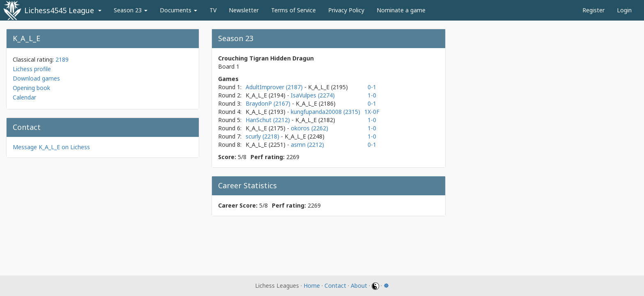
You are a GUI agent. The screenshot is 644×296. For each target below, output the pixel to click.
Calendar (24, 97)
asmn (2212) (307, 145)
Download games (36, 78)
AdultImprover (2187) (275, 87)
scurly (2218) (263, 136)
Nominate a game (401, 10)
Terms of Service (293, 10)
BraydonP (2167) (269, 103)
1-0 (372, 95)
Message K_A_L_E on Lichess (51, 147)
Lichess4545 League (59, 10)
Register (593, 10)
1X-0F (372, 112)
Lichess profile (32, 69)
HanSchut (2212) (269, 120)
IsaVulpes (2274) (313, 95)
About (359, 286)
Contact (335, 286)
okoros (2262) (309, 128)
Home (312, 286)
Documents (178, 10)
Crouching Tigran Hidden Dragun (266, 58)
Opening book (31, 88)
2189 (62, 59)
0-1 (372, 87)
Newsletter (244, 10)
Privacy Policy (346, 10)
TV (213, 10)
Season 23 (131, 10)
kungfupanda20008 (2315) (325, 112)
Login (624, 10)
